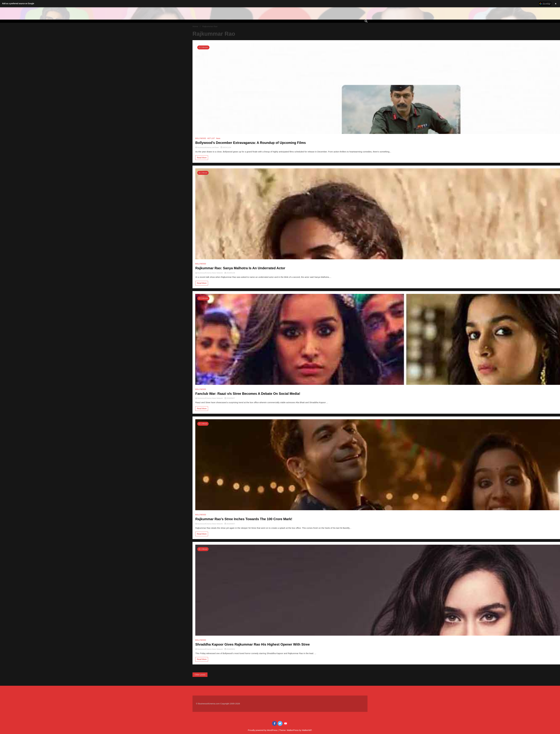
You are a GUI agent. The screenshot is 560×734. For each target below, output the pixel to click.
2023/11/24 (226, 147)
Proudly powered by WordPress (263, 730)
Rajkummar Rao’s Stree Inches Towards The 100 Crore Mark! (244, 519)
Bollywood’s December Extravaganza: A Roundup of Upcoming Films (252, 143)
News (218, 138)
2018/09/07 (230, 398)
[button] (280, 4)
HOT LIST (211, 138)
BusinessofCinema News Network (209, 273)
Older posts (200, 675)
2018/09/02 (230, 649)
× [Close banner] (556, 4)
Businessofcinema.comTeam (207, 147)
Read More (202, 158)
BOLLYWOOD (201, 138)
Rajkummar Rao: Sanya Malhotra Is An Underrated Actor (240, 268)
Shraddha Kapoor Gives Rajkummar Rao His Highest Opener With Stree (252, 644)
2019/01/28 (230, 273)
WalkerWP (307, 730)
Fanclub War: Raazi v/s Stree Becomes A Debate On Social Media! (248, 394)
